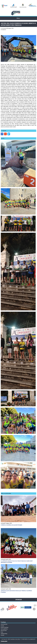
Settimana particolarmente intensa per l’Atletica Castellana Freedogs (16, 591)
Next (34, 609)
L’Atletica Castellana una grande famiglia (11, 525)
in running (3, 28)
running (3, 523)
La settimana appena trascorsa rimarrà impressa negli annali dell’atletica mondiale (17, 562)
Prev (3, 609)
